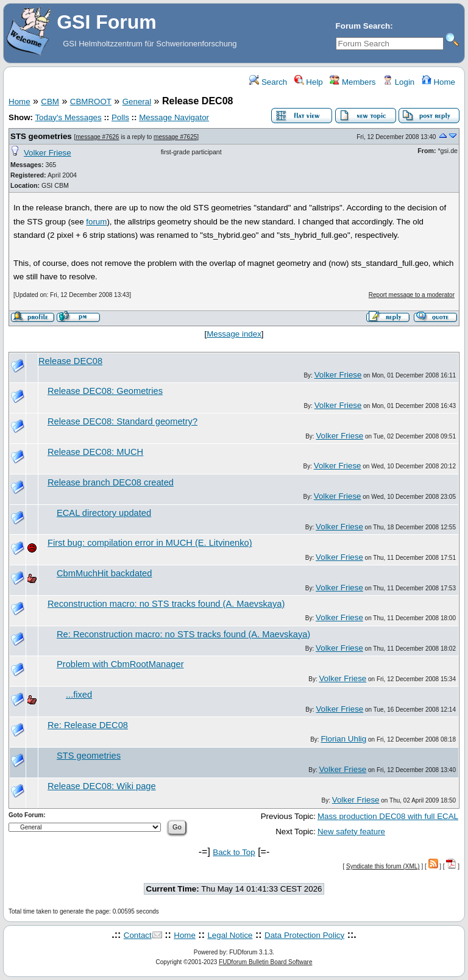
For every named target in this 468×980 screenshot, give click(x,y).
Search (268, 82)
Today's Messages (68, 117)
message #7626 (97, 137)
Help (309, 82)
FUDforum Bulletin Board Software (265, 962)
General (137, 102)
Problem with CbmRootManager (120, 664)
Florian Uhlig (343, 739)
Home (438, 82)
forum (96, 222)
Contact (138, 935)
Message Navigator (174, 117)
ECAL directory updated (104, 513)
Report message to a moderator (412, 295)
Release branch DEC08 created (111, 482)
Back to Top (234, 852)
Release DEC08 (70, 361)
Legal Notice (230, 935)
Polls (120, 117)
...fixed (79, 695)
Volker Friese (48, 153)
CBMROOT (91, 102)
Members (353, 82)
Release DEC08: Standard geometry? (122, 421)
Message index (234, 334)
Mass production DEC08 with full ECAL (388, 816)
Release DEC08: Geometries (105, 391)
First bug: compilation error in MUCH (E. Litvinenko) (150, 543)
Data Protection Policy (304, 935)
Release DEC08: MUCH (95, 452)
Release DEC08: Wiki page (102, 786)
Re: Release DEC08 (88, 725)
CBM (50, 102)
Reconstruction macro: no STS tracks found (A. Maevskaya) (166, 604)
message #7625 (175, 137)
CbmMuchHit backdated (104, 573)
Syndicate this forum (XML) (383, 866)
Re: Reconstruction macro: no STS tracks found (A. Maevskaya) (183, 634)
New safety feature (351, 832)
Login (399, 82)
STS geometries (41, 136)
